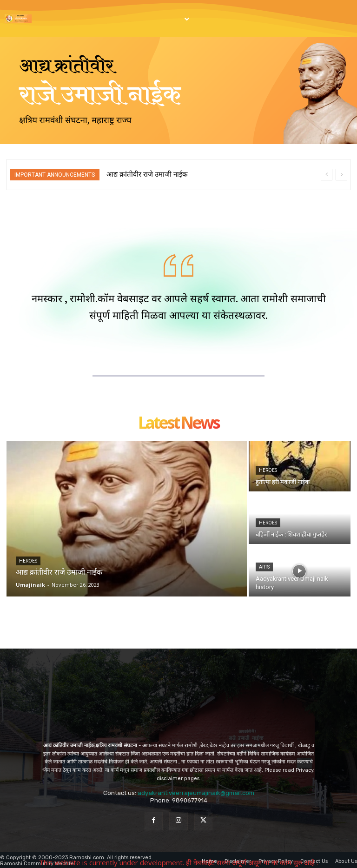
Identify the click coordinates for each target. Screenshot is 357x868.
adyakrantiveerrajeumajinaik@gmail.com (196, 791)
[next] (341, 175)
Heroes (28, 560)
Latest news (178, 422)
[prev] (327, 175)
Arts (264, 566)
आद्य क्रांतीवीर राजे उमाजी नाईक (147, 174)
